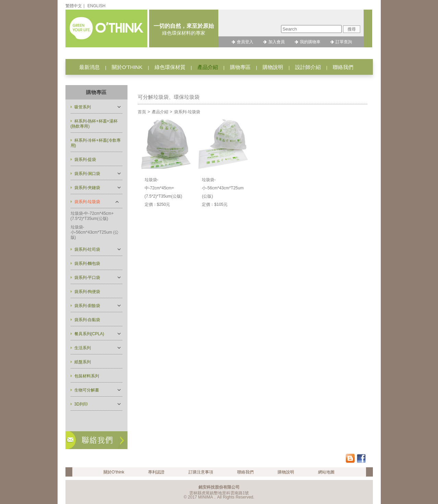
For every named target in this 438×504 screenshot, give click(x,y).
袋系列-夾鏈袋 (87, 188)
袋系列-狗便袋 (87, 292)
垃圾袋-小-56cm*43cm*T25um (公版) (95, 232)
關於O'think (114, 472)
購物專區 (240, 67)
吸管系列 (83, 107)
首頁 (142, 112)
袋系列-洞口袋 (87, 174)
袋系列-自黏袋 (87, 320)
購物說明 (273, 67)
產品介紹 (208, 67)
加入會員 (277, 42)
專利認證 (156, 472)
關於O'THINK (127, 67)
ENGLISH (96, 6)
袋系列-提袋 (85, 160)
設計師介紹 (308, 67)
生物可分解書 (87, 390)
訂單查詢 (344, 42)
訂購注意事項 (201, 472)
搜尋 (352, 29)
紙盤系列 (83, 362)
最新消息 (89, 67)
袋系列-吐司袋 (87, 249)
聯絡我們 (343, 67)
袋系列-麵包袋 (87, 263)
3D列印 (81, 404)
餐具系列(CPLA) (89, 334)
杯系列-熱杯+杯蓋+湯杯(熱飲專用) (94, 124)
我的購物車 (310, 42)
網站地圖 (326, 472)
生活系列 (83, 348)
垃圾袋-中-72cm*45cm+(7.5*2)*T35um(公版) (92, 216)
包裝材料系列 (87, 376)
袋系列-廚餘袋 (87, 306)
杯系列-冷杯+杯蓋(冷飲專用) (96, 143)
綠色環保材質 (170, 67)
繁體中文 (74, 6)
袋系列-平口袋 (87, 278)
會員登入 (245, 42)
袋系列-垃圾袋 (87, 202)
